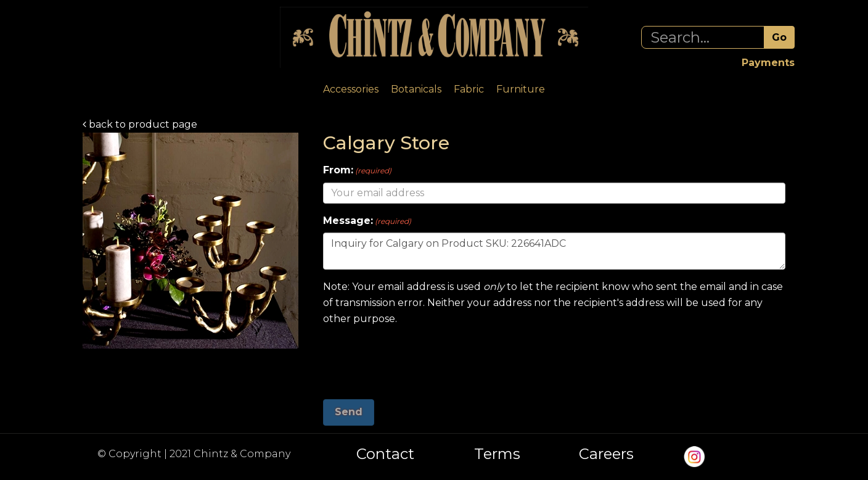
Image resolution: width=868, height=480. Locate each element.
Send (349, 412)
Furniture (521, 89)
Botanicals (416, 89)
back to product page (140, 124)
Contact (385, 454)
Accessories (351, 89)
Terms (497, 454)
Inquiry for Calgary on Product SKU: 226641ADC (554, 251)
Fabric (469, 89)
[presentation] (417, 358)
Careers (606, 454)
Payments (768, 63)
